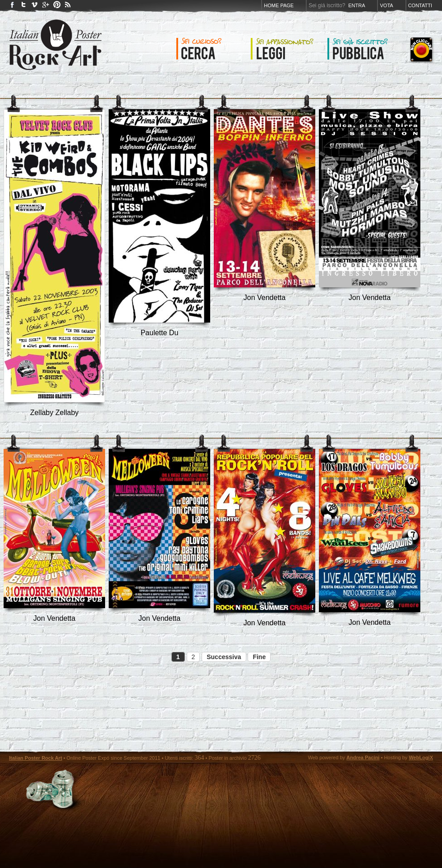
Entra (357, 5)
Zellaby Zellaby (55, 413)
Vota (386, 5)
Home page (279, 5)
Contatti (420, 5)
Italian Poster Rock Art (36, 758)
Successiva (224, 657)
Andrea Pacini (363, 757)
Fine (259, 657)
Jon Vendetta (265, 298)
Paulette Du (160, 333)
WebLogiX (421, 757)
